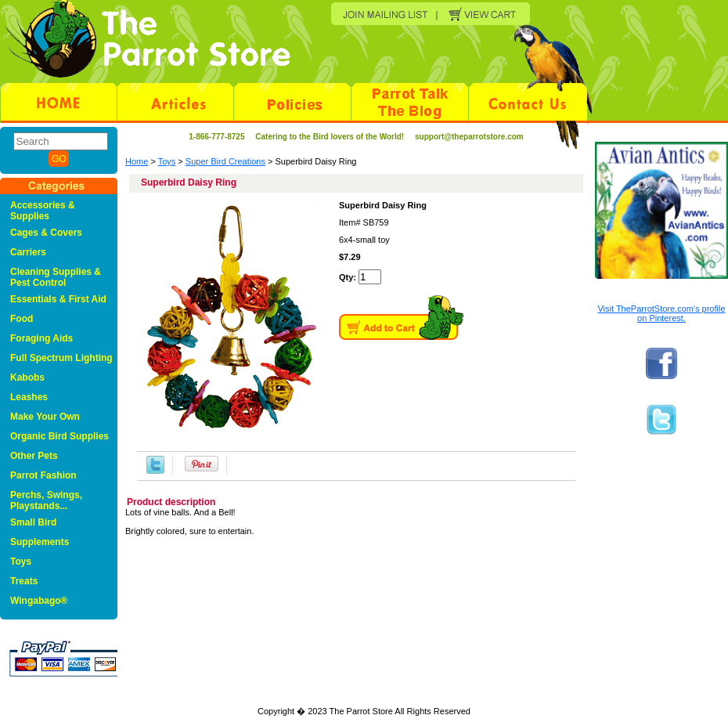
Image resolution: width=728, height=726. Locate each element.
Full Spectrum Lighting (61, 358)
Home (137, 161)
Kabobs (27, 377)
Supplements (40, 542)
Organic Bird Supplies (59, 436)
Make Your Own (45, 417)
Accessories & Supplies (43, 211)
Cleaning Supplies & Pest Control (56, 277)
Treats (24, 581)
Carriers (28, 252)
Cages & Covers (46, 233)
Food (22, 319)
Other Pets (34, 456)
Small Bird (33, 522)
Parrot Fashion (43, 475)
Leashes (29, 397)
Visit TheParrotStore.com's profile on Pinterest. (661, 313)
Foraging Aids (41, 338)
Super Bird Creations (225, 161)
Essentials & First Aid (58, 299)
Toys (167, 161)
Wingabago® (39, 601)
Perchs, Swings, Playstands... (46, 500)
